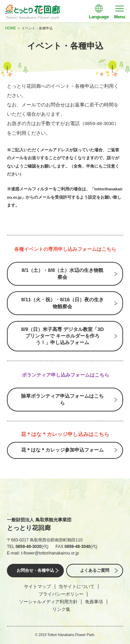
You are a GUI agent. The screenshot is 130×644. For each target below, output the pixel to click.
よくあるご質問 (95, 570)
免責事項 (94, 602)
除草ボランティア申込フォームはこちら (62, 399)
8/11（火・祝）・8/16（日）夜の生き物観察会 (62, 303)
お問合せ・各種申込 (35, 570)
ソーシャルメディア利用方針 (48, 602)
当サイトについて (77, 586)
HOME (11, 28)
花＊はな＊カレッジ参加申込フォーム (62, 450)
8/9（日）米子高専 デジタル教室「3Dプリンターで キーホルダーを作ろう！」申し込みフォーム (62, 336)
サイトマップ (37, 586)
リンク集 (61, 609)
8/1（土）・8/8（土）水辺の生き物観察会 (62, 273)
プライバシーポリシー (61, 594)
